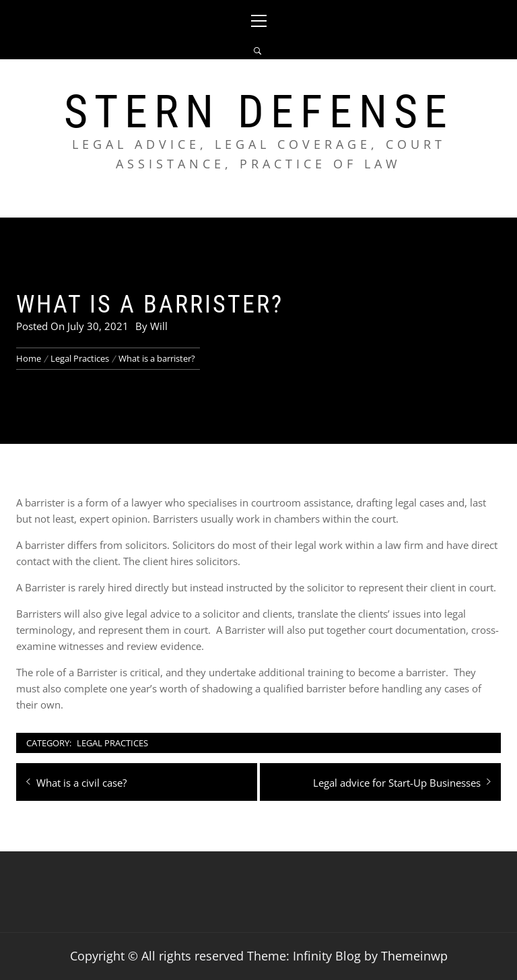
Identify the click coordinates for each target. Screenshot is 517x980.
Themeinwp (414, 956)
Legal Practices (112, 743)
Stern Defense (259, 112)
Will (159, 326)
